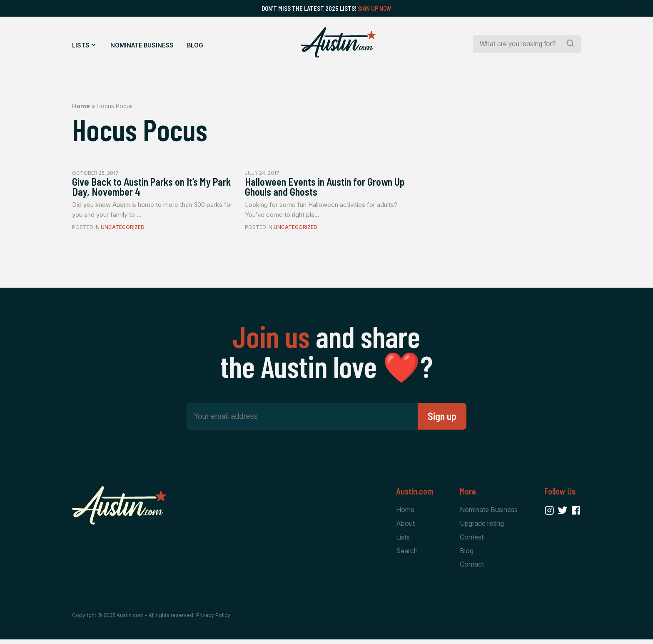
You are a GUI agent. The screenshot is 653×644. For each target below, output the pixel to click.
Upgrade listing (482, 527)
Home (81, 106)
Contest (472, 541)
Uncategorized (123, 230)
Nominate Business (142, 45)
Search (407, 555)
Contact (472, 569)
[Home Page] (338, 42)
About (405, 527)
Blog (195, 45)
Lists (81, 45)
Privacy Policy (213, 620)
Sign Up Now (375, 8)
